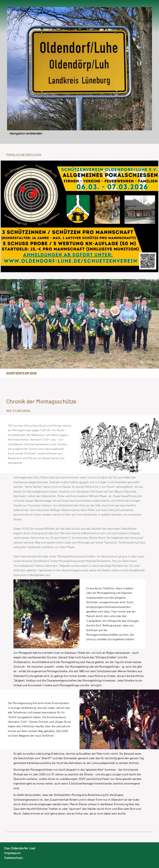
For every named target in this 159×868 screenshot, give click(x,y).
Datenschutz (13, 858)
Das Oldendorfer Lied (20, 848)
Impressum (12, 853)
